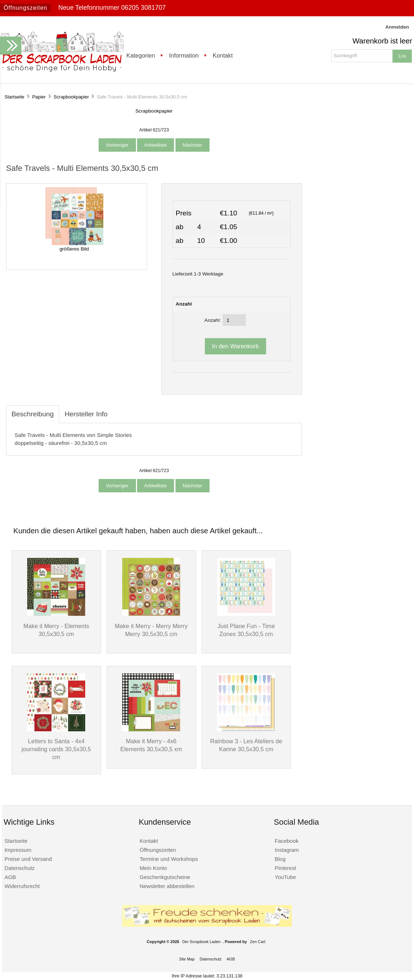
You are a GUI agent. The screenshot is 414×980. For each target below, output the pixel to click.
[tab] (119, 410)
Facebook (287, 841)
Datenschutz (19, 868)
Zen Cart (258, 942)
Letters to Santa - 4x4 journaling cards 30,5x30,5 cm (56, 749)
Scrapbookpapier (71, 97)
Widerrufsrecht (22, 886)
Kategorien (141, 55)
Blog (280, 859)
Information (184, 55)
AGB (10, 877)
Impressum (18, 850)
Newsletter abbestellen (167, 886)
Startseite (14, 97)
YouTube (285, 877)
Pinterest (285, 868)
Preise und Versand (28, 859)
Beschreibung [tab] (33, 414)
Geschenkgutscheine (165, 877)
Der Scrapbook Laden (202, 942)
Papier (39, 97)
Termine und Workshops (169, 859)
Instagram (287, 850)
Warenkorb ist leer (382, 41)
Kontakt (223, 55)
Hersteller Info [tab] (86, 414)
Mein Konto (153, 868)
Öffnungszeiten (26, 8)
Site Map (187, 959)
